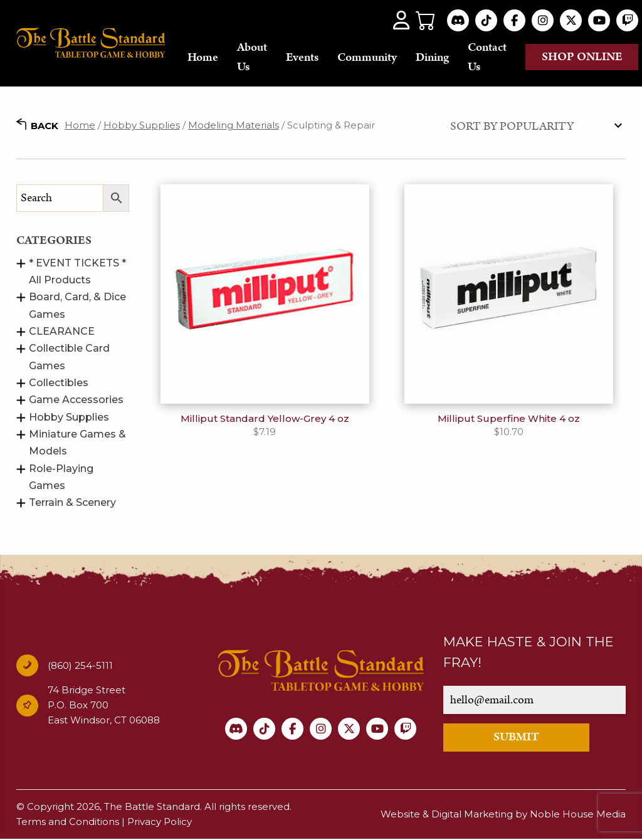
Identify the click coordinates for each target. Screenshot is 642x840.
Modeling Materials (234, 126)
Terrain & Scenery (72, 503)
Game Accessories (76, 400)
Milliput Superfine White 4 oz (509, 419)
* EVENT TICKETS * (77, 264)
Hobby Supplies (142, 126)
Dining (432, 57)
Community (367, 57)
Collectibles (59, 383)
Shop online (582, 57)
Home (203, 57)
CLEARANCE (62, 332)
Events (302, 57)
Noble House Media (578, 815)
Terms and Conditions (68, 822)
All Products (60, 281)
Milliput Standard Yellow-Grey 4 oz (265, 419)
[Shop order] (535, 126)
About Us (252, 57)
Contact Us (487, 57)
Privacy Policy (160, 822)
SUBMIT (516, 738)
